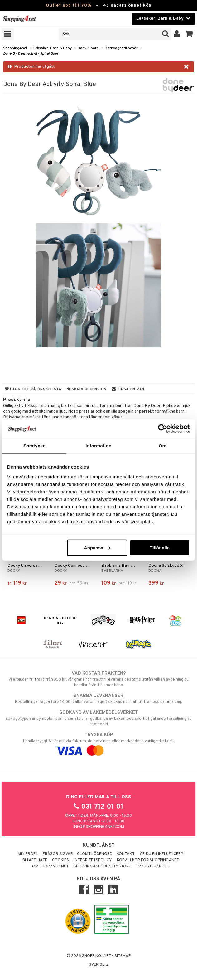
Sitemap (123, 956)
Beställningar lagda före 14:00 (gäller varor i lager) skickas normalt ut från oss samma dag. (98, 699)
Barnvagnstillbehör (121, 48)
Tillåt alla (160, 547)
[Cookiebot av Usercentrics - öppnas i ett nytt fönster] (163, 429)
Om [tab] (163, 446)
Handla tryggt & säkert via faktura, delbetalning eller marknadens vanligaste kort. (98, 743)
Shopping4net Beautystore (102, 867)
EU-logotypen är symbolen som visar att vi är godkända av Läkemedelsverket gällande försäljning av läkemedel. (98, 718)
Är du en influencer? (161, 854)
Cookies (60, 860)
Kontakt (126, 854)
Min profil (28, 854)
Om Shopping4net (50, 867)
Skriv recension (87, 389)
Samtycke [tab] (34, 446)
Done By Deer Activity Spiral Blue (31, 54)
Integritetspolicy (93, 860)
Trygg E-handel (152, 867)
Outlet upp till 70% (69, 5)
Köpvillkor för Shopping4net (148, 860)
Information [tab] (98, 446)
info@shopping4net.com (99, 827)
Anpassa (97, 547)
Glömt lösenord (95, 854)
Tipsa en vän (128, 389)
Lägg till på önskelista (33, 389)
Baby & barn (88, 48)
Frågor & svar (58, 854)
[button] (189, 34)
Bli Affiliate (35, 860)
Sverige (99, 965)
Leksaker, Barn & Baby (53, 48)
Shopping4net (15, 48)
